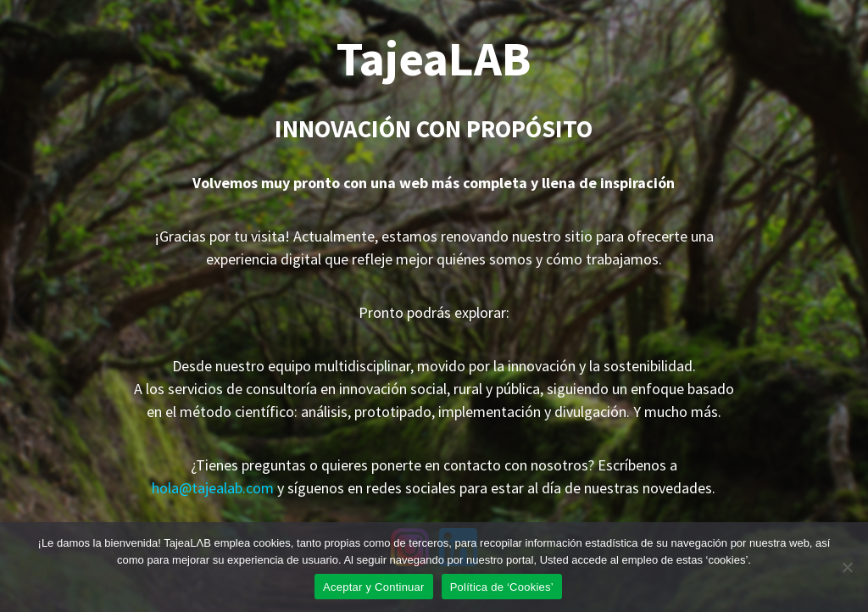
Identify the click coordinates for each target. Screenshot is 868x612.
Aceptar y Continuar (374, 587)
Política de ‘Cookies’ (502, 587)
